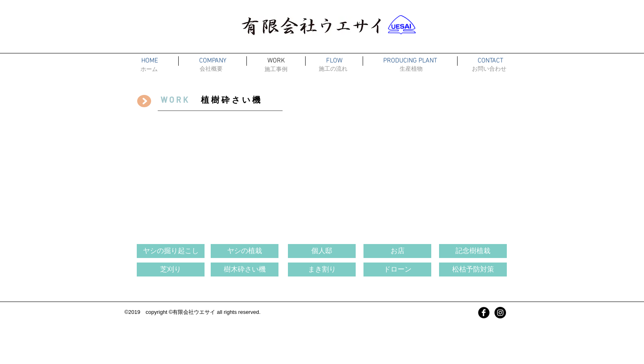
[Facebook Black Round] (484, 313)
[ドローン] (397, 270)
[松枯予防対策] (473, 270)
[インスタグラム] (500, 313)
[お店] (397, 251)
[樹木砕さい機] (245, 270)
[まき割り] (322, 270)
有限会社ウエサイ (194, 312)
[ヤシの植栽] (245, 251)
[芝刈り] (171, 270)
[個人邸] (322, 251)
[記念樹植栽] (473, 251)
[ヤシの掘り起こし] (171, 251)
